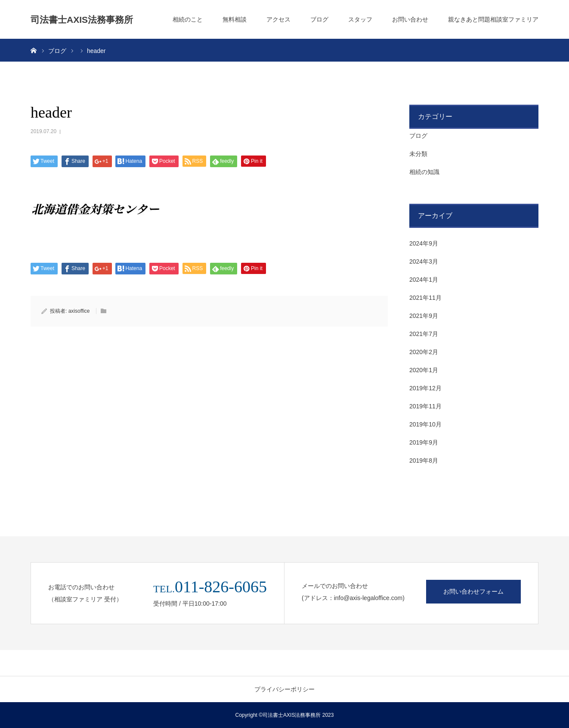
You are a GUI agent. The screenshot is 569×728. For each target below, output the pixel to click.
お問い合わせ (410, 19)
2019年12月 (425, 388)
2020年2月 (424, 352)
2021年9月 (424, 316)
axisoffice (79, 311)
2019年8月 (424, 460)
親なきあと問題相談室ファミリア (493, 19)
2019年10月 (425, 424)
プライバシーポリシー (284, 689)
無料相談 (235, 19)
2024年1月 (424, 280)
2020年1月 (424, 370)
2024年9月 (424, 243)
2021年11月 (425, 298)
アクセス (278, 19)
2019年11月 (425, 406)
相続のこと (188, 19)
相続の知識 (424, 172)
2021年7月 (424, 334)
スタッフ (360, 19)
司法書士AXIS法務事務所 (82, 20)
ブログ (319, 19)
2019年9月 (424, 442)
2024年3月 (424, 261)
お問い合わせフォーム (473, 591)
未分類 (418, 154)
